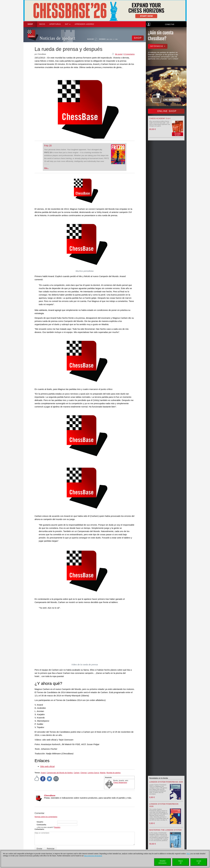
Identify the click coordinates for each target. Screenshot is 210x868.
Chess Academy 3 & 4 (160, 118)
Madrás (103, 773)
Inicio (42, 24)
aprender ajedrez (84, 24)
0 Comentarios (129, 54)
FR (117, 39)
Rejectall (181, 862)
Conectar (170, 24)
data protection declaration (93, 856)
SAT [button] (68, 24)
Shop (30, 24)
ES (114, 39)
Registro (57, 827)
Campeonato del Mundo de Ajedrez (60, 773)
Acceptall (199, 862)
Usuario (40, 822)
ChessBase (50, 795)
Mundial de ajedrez (113, 773)
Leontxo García (93, 773)
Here (188, 854)
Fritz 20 (48, 146)
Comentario (39, 829)
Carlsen (77, 773)
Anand (43, 773)
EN (111, 39)
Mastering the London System (165, 830)
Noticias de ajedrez (58, 38)
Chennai (84, 773)
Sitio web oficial (47, 766)
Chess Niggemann (120, 782)
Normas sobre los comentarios (46, 817)
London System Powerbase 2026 (166, 782)
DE (108, 39)
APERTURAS (55, 24)
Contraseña (41, 825)
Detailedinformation (163, 862)
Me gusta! (119, 54)
